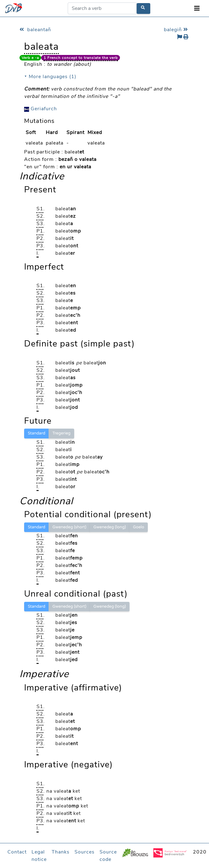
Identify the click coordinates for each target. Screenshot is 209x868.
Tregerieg (61, 433)
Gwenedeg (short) (69, 527)
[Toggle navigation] (197, 8)
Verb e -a (30, 58)
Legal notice (39, 856)
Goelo (139, 527)
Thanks (61, 852)
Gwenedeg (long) (110, 527)
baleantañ (35, 30)
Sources (85, 852)
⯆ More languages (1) (50, 77)
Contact (17, 852)
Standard (36, 433)
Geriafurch (41, 109)
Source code (108, 856)
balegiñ (177, 30)
